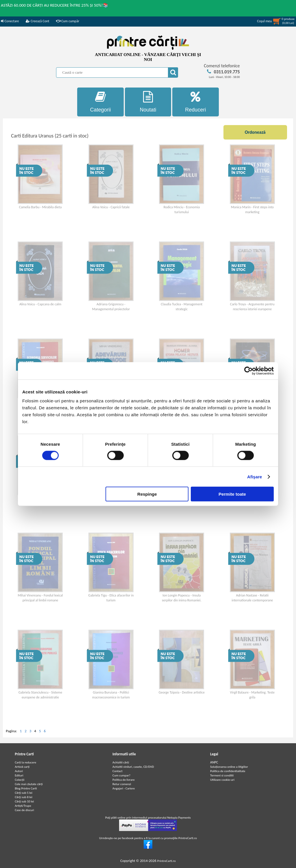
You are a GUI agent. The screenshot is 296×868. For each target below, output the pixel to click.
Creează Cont (37, 21)
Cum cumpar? (121, 775)
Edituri (19, 775)
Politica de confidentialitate (228, 771)
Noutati (148, 102)
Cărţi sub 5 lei (24, 793)
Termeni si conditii (222, 775)
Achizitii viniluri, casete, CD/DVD (133, 767)
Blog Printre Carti (26, 788)
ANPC (214, 762)
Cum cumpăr (68, 21)
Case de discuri (24, 810)
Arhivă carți (22, 767)
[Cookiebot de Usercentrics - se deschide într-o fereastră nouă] (248, 371)
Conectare (10, 21)
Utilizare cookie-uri (222, 780)
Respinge (147, 494)
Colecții (20, 780)
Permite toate (232, 494)
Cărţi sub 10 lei (24, 801)
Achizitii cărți (121, 762)
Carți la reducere (25, 762)
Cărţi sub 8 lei (24, 797)
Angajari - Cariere (124, 788)
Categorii (100, 102)
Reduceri (196, 102)
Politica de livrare (124, 780)
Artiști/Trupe (23, 806)
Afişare (255, 476)
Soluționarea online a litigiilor (229, 767)
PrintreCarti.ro (166, 861)
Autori (19, 771)
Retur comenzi (122, 784)
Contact (118, 771)
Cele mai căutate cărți (29, 784)
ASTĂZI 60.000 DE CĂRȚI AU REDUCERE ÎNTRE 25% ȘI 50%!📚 (55, 5)
